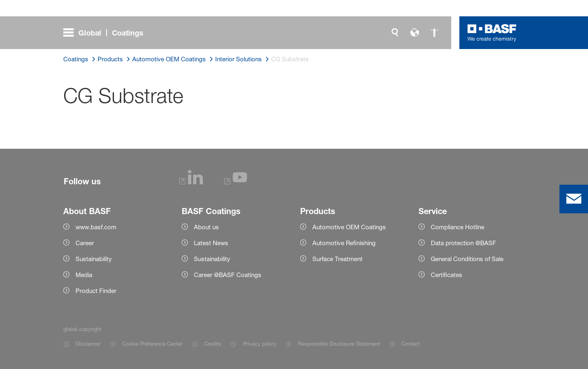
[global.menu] (107, 33)
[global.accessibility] (434, 33)
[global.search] (395, 33)
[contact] (574, 199)
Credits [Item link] (213, 344)
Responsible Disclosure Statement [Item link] (339, 344)
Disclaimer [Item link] (88, 344)
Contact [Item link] (411, 344)
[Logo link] (492, 33)
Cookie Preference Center (152, 344)
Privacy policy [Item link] (260, 344)
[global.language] (414, 33)
